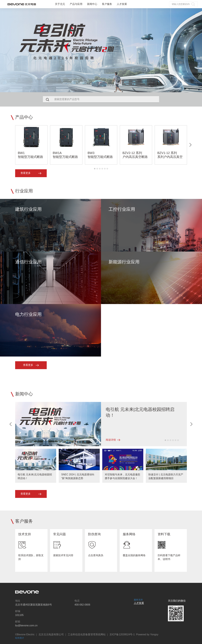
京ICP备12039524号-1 (122, 634)
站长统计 (20, 638)
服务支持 (138, 600)
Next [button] (200, 50)
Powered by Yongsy (147, 634)
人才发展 (122, 4)
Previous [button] (11, 424)
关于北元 (60, 4)
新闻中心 (92, 4)
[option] (101, 50)
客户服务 (107, 4)
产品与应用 (76, 4)
